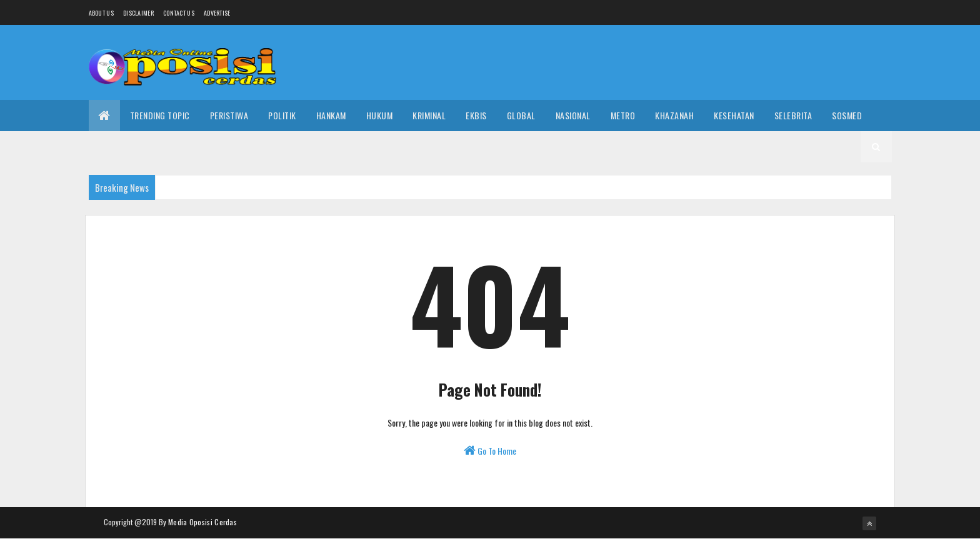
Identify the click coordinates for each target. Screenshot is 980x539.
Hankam (331, 115)
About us (101, 13)
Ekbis (476, 115)
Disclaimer (138, 13)
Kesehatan (734, 115)
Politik (282, 115)
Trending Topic (160, 115)
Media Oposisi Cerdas (202, 522)
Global (521, 115)
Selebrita (793, 115)
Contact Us (179, 13)
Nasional (573, 115)
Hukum (380, 115)
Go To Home (490, 451)
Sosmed (847, 115)
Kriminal (429, 115)
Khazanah (674, 115)
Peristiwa (229, 115)
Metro (623, 115)
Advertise (217, 13)
